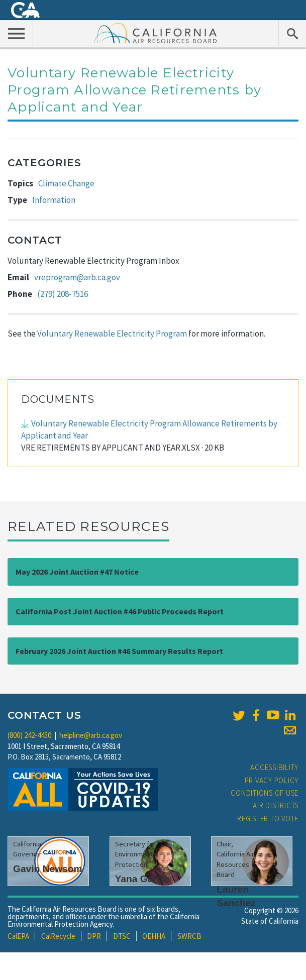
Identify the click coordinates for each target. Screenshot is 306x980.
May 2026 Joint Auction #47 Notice (77, 572)
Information (54, 200)
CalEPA (18, 936)
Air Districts (276, 805)
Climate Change (66, 183)
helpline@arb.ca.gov (91, 735)
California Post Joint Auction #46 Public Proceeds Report (120, 611)
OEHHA (154, 936)
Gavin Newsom (48, 869)
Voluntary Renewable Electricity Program (112, 334)
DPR (94, 936)
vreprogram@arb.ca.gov (77, 277)
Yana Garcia (143, 879)
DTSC (122, 936)
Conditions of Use (265, 793)
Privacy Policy (272, 780)
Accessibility (274, 767)
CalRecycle (58, 936)
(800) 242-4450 (29, 735)
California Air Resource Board (156, 33)
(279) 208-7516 (63, 294)
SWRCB (189, 936)
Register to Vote (268, 819)
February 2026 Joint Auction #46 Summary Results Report (119, 651)
